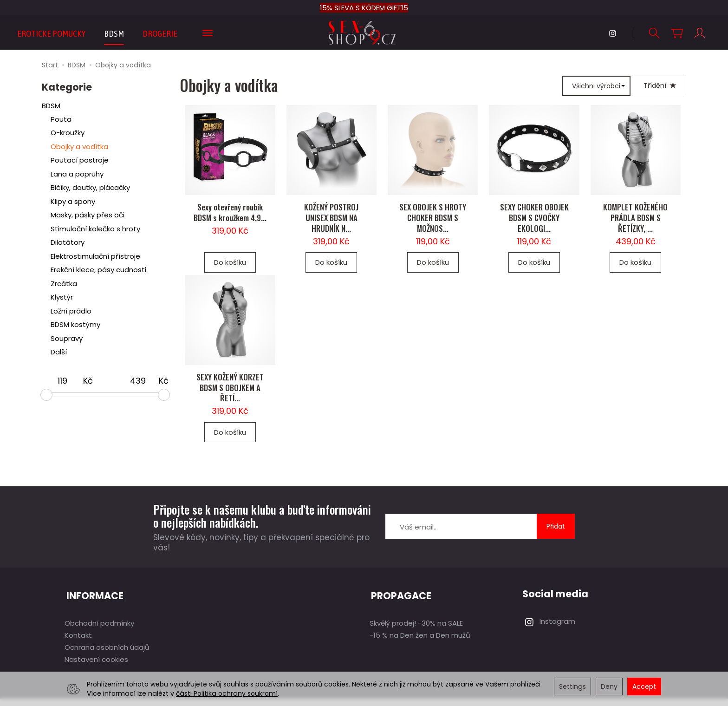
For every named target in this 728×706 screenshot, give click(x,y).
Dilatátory (68, 243)
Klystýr (62, 297)
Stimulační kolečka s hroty (95, 229)
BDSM (114, 33)
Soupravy (67, 339)
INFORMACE (93, 605)
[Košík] (676, 33)
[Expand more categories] (208, 33)
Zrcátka (64, 284)
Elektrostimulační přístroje (95, 257)
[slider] (46, 395)
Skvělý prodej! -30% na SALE (416, 631)
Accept (644, 686)
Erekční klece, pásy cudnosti (98, 270)
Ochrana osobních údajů (107, 655)
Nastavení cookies (96, 667)
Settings (572, 686)
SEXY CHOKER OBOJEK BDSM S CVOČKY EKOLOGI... (534, 224)
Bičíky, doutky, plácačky (90, 188)
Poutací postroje (80, 160)
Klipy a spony (73, 202)
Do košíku (230, 268)
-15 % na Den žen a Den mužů (420, 643)
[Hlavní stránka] (364, 33)
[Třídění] (660, 86)
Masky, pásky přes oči (88, 215)
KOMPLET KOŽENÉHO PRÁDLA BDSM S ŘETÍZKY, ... (635, 224)
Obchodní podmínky (99, 631)
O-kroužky (68, 133)
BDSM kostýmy (75, 325)
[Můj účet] (699, 33)
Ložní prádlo (71, 311)
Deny (609, 686)
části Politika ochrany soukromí (227, 693)
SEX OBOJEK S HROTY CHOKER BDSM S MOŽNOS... (433, 224)
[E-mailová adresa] (461, 538)
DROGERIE (160, 33)
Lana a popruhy (77, 174)
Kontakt (78, 643)
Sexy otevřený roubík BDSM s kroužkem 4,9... (230, 218)
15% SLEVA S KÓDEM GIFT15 (364, 8)
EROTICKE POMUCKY (51, 33)
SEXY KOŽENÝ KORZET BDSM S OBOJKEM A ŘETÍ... (230, 399)
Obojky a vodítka (79, 147)
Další (59, 352)
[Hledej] (654, 33)
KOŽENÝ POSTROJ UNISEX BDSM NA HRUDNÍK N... (331, 224)
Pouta (61, 120)
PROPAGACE (400, 605)
